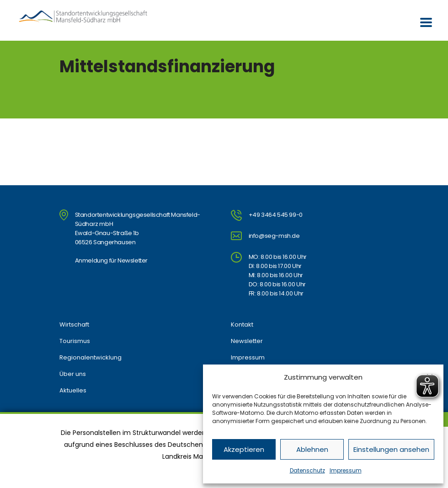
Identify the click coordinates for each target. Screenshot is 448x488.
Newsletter (247, 341)
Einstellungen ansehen (391, 449)
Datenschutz (307, 470)
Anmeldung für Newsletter (111, 260)
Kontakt (242, 325)
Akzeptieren (244, 449)
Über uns (73, 374)
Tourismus (75, 341)
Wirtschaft (74, 325)
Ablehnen (312, 449)
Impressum (346, 470)
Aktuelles (73, 391)
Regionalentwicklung (91, 358)
